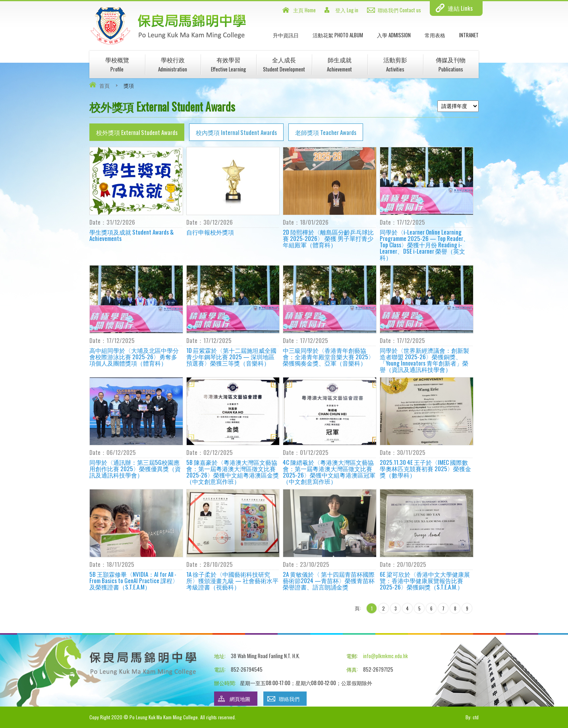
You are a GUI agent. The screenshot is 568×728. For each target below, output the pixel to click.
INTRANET (469, 35)
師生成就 (339, 64)
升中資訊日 (286, 35)
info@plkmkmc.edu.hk (385, 656)
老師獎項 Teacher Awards (326, 132)
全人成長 (284, 64)
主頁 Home (304, 10)
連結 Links (460, 8)
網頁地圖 (240, 699)
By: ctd (472, 717)
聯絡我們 (289, 699)
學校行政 (173, 64)
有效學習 (228, 64)
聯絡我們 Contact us (399, 10)
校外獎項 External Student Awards (137, 132)
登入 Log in (347, 10)
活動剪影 (395, 64)
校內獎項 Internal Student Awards (236, 132)
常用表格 (435, 35)
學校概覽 (117, 64)
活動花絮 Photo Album (338, 35)
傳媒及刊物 (451, 64)
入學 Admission (394, 35)
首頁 (104, 85)
